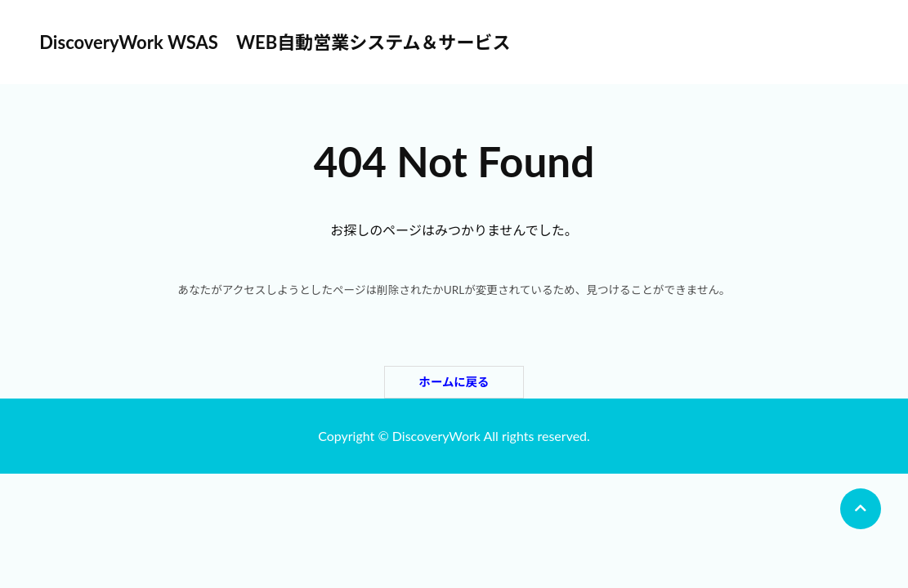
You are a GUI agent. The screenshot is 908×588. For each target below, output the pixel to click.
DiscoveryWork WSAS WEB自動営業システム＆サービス (275, 42)
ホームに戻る (454, 382)
